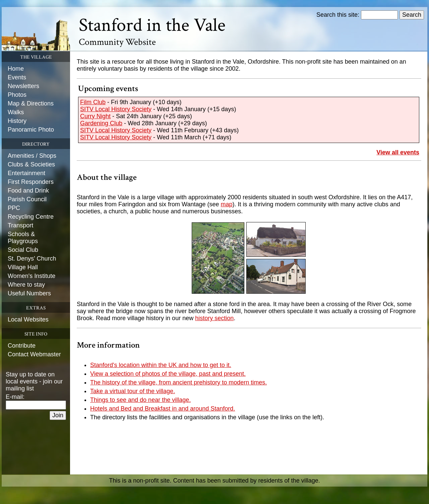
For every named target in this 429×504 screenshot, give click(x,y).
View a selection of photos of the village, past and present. (168, 374)
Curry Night (95, 116)
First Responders (31, 182)
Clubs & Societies (31, 164)
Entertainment (26, 173)
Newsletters (23, 86)
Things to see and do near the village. (140, 400)
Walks (16, 112)
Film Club (93, 102)
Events (17, 77)
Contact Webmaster (34, 354)
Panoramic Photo (31, 130)
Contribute (22, 346)
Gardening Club (101, 123)
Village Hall (23, 267)
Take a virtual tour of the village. (133, 391)
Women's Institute (32, 276)
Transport (20, 225)
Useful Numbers (29, 293)
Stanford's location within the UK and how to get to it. (161, 365)
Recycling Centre (31, 217)
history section (214, 318)
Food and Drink (28, 191)
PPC (14, 208)
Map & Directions (31, 103)
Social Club (23, 250)
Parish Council (27, 199)
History (17, 121)
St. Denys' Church (32, 259)
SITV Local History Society (116, 109)
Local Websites (28, 319)
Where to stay (26, 285)
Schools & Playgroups (23, 238)
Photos (17, 95)
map (227, 204)
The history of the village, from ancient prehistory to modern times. (178, 382)
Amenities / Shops (32, 156)
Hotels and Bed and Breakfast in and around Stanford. (163, 409)
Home (16, 69)
